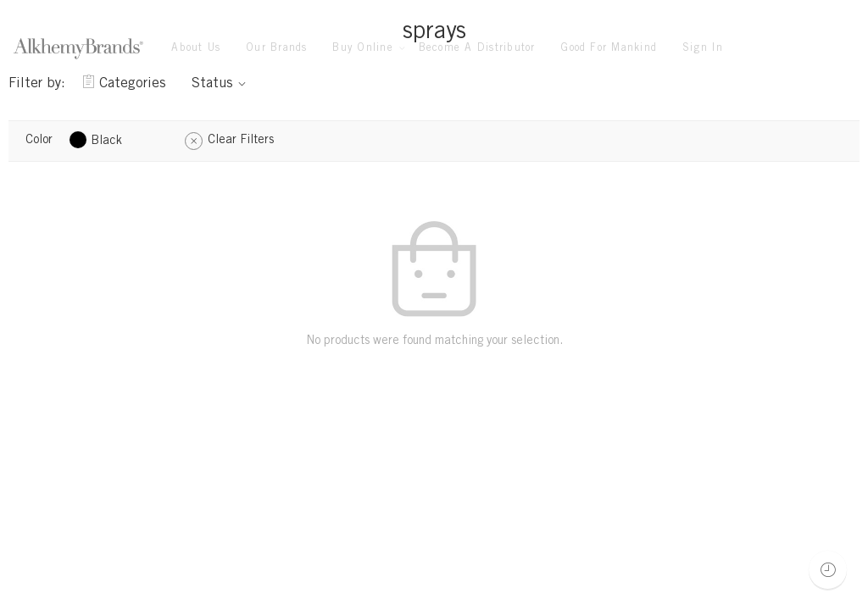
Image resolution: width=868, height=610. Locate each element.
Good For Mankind (609, 48)
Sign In (703, 48)
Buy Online (362, 49)
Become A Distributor (477, 48)
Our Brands (276, 48)
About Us (196, 48)
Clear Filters (241, 141)
